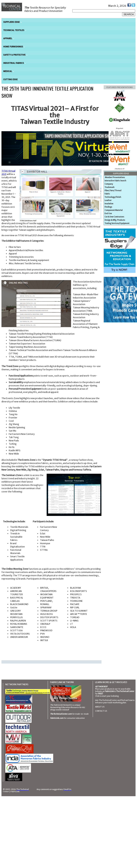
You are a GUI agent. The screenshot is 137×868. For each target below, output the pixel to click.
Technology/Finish (113, 197)
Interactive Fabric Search (115, 181)
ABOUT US (100, 707)
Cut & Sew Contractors (114, 217)
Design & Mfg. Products (115, 220)
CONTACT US (101, 711)
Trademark (109, 187)
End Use (108, 213)
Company (109, 184)
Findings (108, 207)
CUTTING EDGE (10, 79)
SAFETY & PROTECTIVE (14, 55)
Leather (108, 200)
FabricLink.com (57, 718)
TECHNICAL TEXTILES (14, 30)
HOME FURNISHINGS (13, 47)
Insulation (109, 204)
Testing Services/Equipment (117, 223)
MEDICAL (8, 71)
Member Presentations (115, 177)
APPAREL (8, 38)
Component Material (114, 210)
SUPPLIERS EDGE (11, 22)
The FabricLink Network (60, 705)
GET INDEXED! (101, 687)
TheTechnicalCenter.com (61, 714)
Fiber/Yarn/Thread (113, 191)
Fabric (107, 194)
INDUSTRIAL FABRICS (14, 63)
